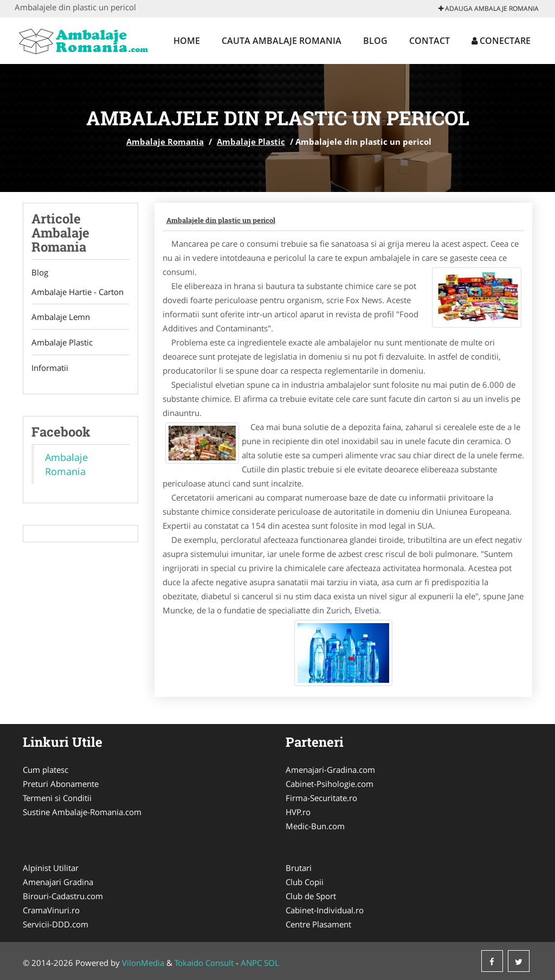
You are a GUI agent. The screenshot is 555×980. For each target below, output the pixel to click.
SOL (272, 963)
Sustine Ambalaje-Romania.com (82, 812)
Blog (375, 41)
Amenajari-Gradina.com (330, 770)
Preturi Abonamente (61, 784)
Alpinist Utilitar (51, 868)
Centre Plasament (318, 924)
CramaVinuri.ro (51, 910)
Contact (430, 41)
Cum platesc (46, 770)
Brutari (299, 868)
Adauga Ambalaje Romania (489, 8)
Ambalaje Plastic (251, 142)
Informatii (50, 368)
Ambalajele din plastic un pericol (221, 220)
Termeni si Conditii (57, 798)
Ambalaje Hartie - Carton (78, 292)
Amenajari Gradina (58, 882)
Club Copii (305, 882)
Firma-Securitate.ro (321, 798)
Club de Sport (311, 896)
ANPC (251, 963)
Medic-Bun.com (315, 826)
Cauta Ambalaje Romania (282, 41)
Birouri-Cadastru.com (63, 896)
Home (187, 41)
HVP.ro (298, 812)
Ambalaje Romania (165, 142)
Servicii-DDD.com (56, 924)
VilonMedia (143, 963)
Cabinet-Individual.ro (325, 910)
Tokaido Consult (204, 963)
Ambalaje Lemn (61, 317)
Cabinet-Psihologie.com (330, 784)
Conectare (501, 41)
